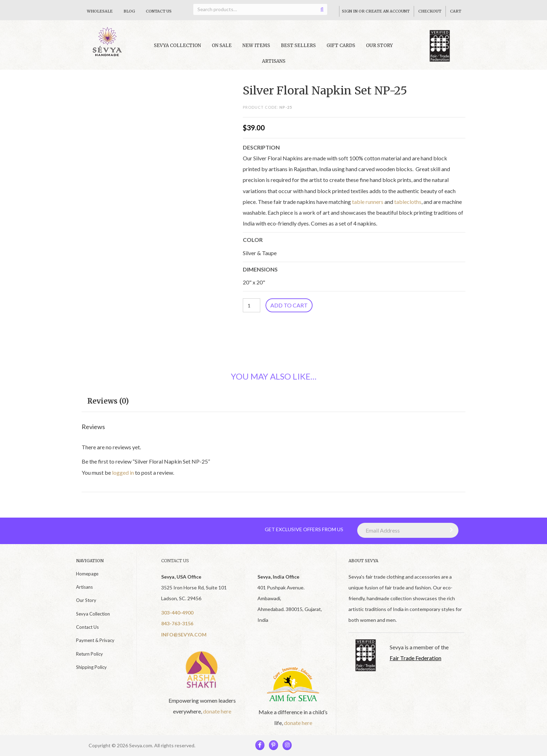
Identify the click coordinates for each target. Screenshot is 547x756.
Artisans (274, 61)
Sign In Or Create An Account (376, 11)
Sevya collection (177, 45)
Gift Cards (341, 45)
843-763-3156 (177, 623)
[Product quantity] (252, 305)
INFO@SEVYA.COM (184, 635)
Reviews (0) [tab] (108, 401)
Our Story (379, 45)
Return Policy (89, 654)
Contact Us (159, 11)
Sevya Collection (93, 614)
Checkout (430, 11)
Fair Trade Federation (415, 658)
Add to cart (289, 305)
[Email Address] (408, 530)
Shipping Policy (91, 667)
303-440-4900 (177, 613)
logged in (123, 472)
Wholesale (100, 11)
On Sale (222, 45)
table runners (368, 202)
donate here (217, 711)
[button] (450, 530)
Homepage (87, 574)
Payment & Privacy (95, 640)
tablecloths (408, 202)
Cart (456, 11)
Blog (129, 11)
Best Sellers (298, 45)
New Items (256, 45)
